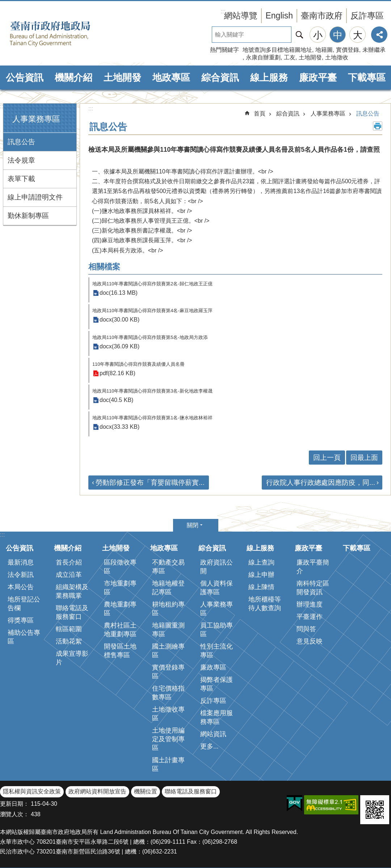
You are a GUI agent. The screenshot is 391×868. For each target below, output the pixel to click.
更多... (209, 746)
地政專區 (171, 77)
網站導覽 (241, 16)
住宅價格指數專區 (168, 693)
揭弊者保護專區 (216, 684)
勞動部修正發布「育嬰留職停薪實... (150, 483)
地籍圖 (324, 50)
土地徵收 (337, 57)
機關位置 (146, 791)
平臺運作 (310, 617)
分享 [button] (379, 35)
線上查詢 (261, 562)
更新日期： (14, 804)
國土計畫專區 (168, 764)
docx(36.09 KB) (119, 347)
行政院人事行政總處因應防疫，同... (321, 483)
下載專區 (367, 77)
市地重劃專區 (120, 588)
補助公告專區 (24, 637)
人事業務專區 (36, 119)
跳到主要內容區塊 (4, 4)
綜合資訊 (220, 77)
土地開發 (310, 57)
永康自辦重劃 (263, 57)
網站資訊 (213, 734)
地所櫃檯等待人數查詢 (265, 604)
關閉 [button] (193, 525)
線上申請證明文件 (35, 197)
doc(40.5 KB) (116, 400)
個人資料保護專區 (216, 588)
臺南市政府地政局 (62, 34)
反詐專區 (367, 16)
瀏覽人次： (14, 814)
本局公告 (21, 587)
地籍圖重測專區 (168, 630)
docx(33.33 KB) (119, 427)
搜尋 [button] (299, 35)
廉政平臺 (318, 77)
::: (2, 106)
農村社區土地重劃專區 (120, 630)
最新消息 (21, 562)
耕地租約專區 (168, 609)
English (279, 16)
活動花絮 (69, 641)
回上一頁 (327, 458)
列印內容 (378, 126)
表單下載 (21, 179)
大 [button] (358, 35)
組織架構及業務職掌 (72, 591)
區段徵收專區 (120, 567)
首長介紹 (69, 562)
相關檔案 (104, 267)
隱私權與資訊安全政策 (32, 791)
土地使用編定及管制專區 (168, 739)
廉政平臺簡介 (313, 567)
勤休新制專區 (28, 216)
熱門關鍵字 (224, 50)
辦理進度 (310, 604)
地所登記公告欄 (24, 604)
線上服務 (269, 77)
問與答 (306, 629)
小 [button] (318, 35)
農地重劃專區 (120, 609)
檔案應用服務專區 (216, 717)
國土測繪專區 (168, 651)
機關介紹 (73, 77)
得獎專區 (21, 620)
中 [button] (338, 35)
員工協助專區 (216, 630)
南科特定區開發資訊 (313, 588)
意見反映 (310, 641)
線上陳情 (261, 587)
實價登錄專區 (168, 672)
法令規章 (21, 160)
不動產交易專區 (168, 567)
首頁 (260, 114)
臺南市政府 (322, 16)
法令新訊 (21, 575)
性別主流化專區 (216, 651)
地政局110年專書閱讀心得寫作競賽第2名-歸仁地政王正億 (152, 284)
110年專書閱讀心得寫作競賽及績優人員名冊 (138, 364)
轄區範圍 (69, 629)
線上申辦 (261, 575)
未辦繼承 (374, 50)
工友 (290, 57)
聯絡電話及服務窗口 (72, 612)
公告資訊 (25, 77)
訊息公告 (21, 142)
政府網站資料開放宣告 (97, 791)
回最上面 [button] (364, 458)
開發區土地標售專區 (120, 651)
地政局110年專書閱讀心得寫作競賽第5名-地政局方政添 (150, 337)
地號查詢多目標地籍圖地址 (277, 50)
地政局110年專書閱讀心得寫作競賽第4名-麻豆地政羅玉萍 (152, 311)
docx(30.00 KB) (119, 320)
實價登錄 (348, 50)
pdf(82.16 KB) (117, 374)
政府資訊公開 (216, 567)
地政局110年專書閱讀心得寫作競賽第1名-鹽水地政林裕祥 (152, 418)
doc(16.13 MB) (119, 293)
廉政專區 (213, 667)
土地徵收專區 (168, 714)
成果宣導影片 (72, 658)
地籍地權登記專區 (168, 588)
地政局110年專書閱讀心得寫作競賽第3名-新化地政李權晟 (152, 391)
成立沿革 (69, 575)
